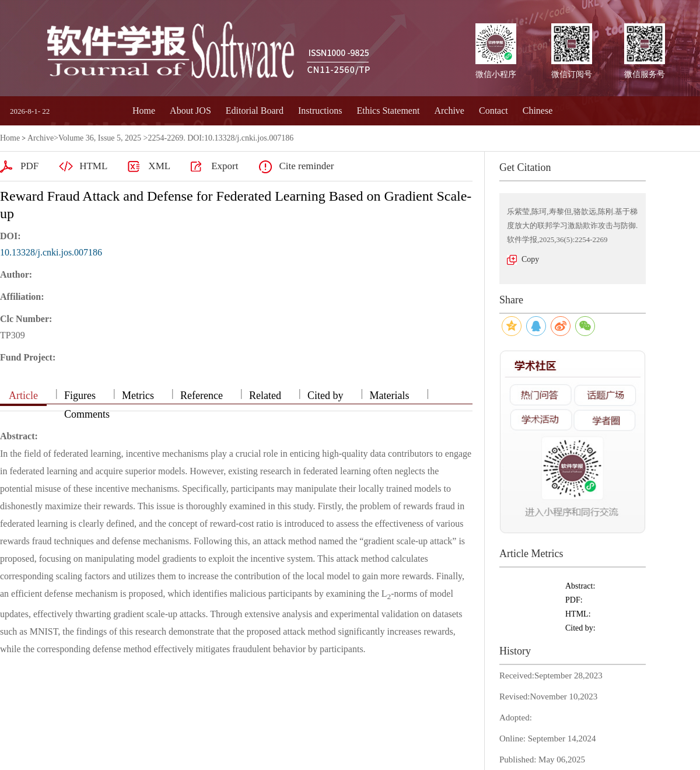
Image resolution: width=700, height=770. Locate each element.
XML (159, 166)
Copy (530, 259)
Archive (449, 111)
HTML (93, 166)
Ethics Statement (388, 111)
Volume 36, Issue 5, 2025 (100, 138)
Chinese (538, 111)
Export (225, 166)
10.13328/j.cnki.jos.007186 (51, 252)
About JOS (190, 111)
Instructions (320, 111)
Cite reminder (306, 166)
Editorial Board (255, 111)
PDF (29, 166)
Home (144, 111)
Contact (494, 111)
